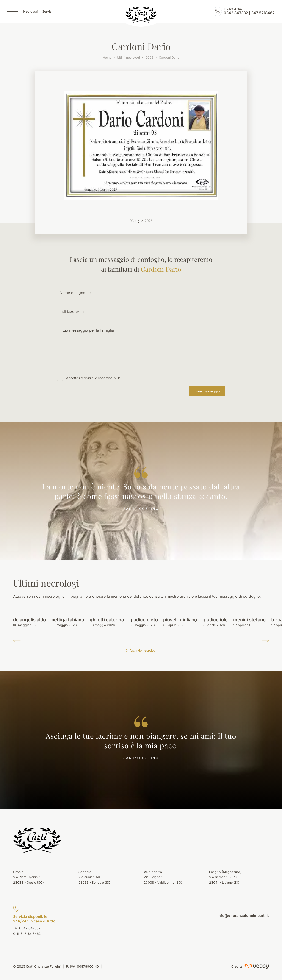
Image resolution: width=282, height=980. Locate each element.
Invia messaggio (207, 391)
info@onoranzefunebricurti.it (243, 916)
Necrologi (30, 12)
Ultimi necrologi (128, 57)
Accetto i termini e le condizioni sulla (93, 378)
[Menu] (12, 11)
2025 (149, 57)
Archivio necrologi (141, 650)
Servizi (47, 12)
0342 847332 (236, 13)
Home (107, 57)
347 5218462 (263, 13)
